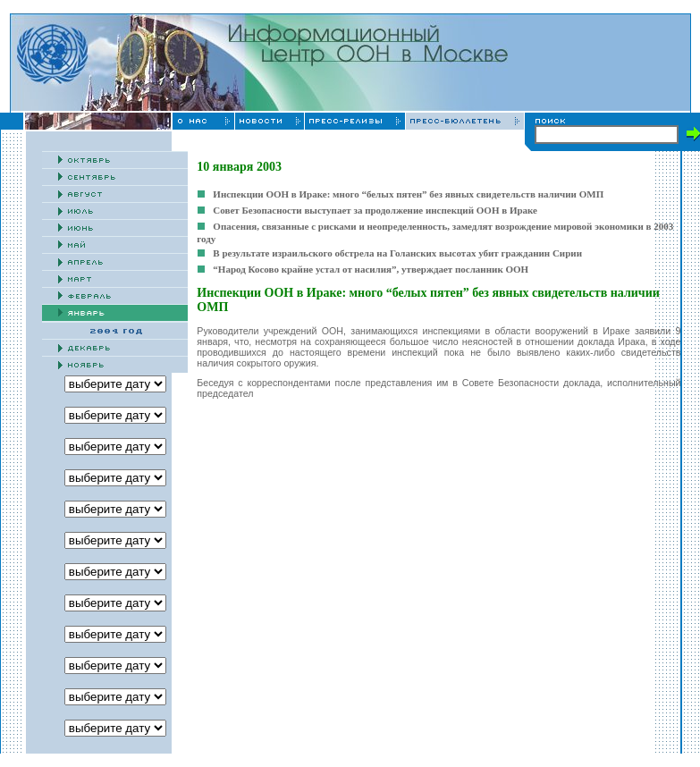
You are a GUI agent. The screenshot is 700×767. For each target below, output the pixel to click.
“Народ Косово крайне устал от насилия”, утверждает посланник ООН (371, 269)
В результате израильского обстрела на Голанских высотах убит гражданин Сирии (397, 253)
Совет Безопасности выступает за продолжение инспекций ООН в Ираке (375, 210)
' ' (115, 666)
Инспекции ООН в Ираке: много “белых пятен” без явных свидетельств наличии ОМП (408, 194)
